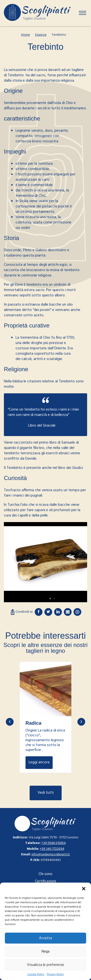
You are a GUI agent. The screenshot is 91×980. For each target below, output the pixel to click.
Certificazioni (45, 881)
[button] (84, 889)
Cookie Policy (36, 975)
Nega (45, 952)
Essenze (41, 35)
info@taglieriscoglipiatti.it (51, 855)
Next (81, 745)
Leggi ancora (45, 713)
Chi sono (45, 874)
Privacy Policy (55, 975)
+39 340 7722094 (52, 849)
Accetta (45, 938)
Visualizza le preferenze (45, 965)
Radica (33, 747)
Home (26, 35)
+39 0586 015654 (54, 843)
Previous (10, 745)
